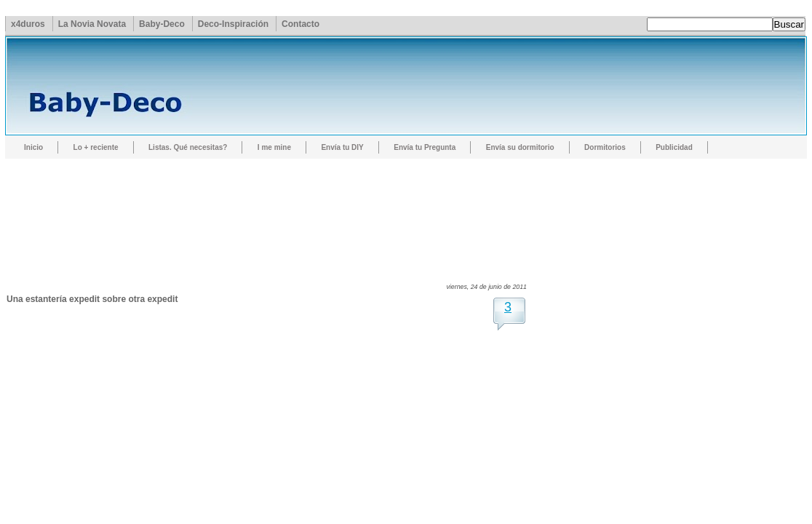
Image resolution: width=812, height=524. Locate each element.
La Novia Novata (92, 24)
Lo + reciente (96, 147)
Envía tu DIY (342, 147)
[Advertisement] (271, 207)
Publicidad (674, 147)
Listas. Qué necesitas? (188, 147)
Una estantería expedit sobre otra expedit (92, 299)
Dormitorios (605, 147)
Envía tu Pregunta (425, 147)
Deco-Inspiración (233, 24)
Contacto (300, 24)
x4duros (28, 24)
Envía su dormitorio (520, 147)
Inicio (33, 147)
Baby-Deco (162, 24)
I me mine (274, 147)
